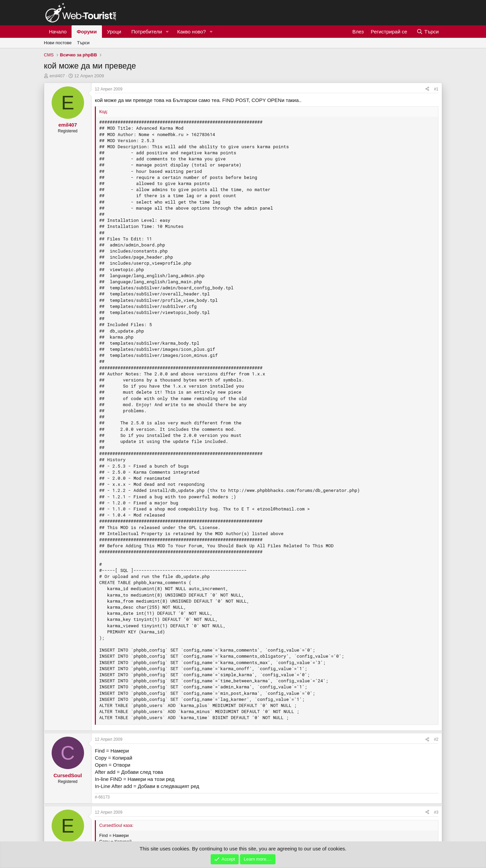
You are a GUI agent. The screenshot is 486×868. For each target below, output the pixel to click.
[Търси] (428, 32)
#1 (436, 89)
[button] (167, 32)
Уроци (114, 32)
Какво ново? (192, 32)
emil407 (57, 76)
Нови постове (58, 43)
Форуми (87, 32)
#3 (436, 812)
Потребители (147, 32)
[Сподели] (427, 89)
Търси (83, 43)
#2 (436, 739)
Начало (58, 32)
